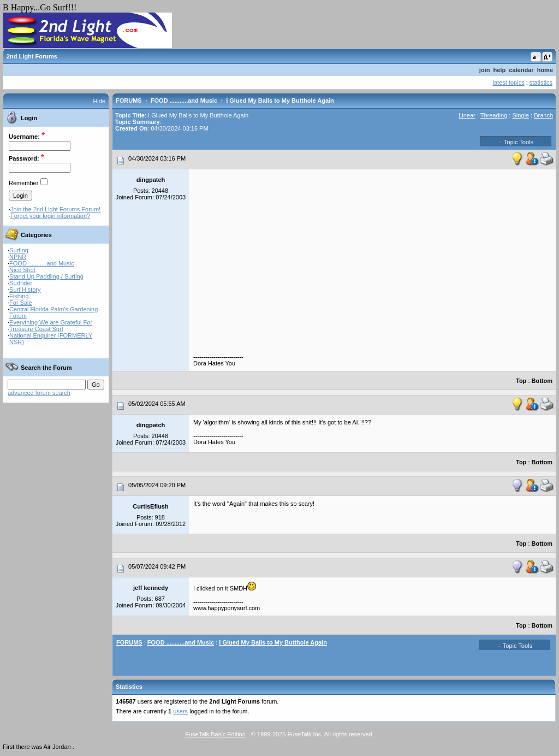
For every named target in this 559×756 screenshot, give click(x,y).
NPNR (18, 257)
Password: (24, 158)
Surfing (19, 250)
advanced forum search (39, 393)
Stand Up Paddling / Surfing (46, 276)
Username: (24, 137)
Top (521, 381)
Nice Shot (22, 270)
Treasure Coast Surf (36, 329)
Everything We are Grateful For (51, 322)
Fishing (19, 296)
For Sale (21, 303)
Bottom (542, 381)
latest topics (509, 82)
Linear (467, 115)
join (485, 70)
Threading (494, 115)
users (180, 711)
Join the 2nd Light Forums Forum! (55, 209)
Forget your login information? (50, 216)
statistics (541, 82)
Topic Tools (516, 141)
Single (521, 115)
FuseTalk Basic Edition (215, 734)
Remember (23, 183)
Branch (543, 115)
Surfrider (21, 283)
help (500, 70)
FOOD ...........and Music (42, 263)
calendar (521, 70)
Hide (99, 101)
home (545, 70)
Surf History (25, 290)
